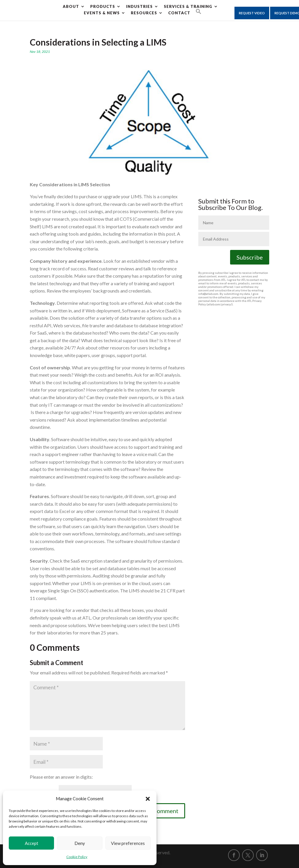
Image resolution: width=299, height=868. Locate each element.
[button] (148, 799)
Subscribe (250, 257)
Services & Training (188, 6)
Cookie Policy (77, 857)
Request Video (252, 13)
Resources (144, 13)
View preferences (128, 843)
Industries (139, 6)
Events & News (102, 13)
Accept (32, 843)
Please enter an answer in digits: (61, 777)
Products (103, 6)
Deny (80, 843)
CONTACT (179, 13)
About (71, 6)
